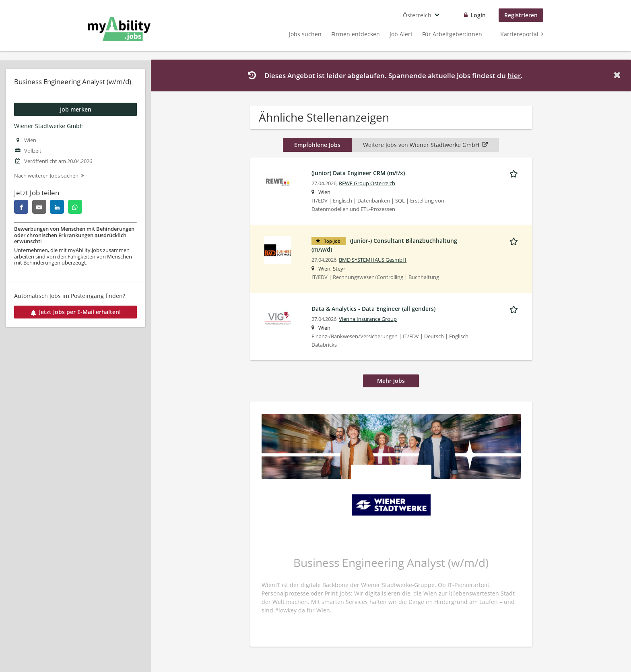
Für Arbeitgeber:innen (452, 34)
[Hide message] (619, 75)
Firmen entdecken (356, 34)
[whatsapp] (75, 207)
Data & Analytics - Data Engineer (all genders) (373, 309)
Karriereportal (519, 34)
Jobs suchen (305, 34)
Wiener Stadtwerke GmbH (49, 126)
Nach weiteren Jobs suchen (46, 176)
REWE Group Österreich (367, 183)
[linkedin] (57, 207)
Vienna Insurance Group (368, 319)
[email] (39, 207)
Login (478, 15)
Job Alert (401, 34)
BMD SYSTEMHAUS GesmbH (373, 260)
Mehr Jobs (391, 381)
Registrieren (521, 15)
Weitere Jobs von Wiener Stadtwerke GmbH (425, 145)
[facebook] (21, 207)
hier (514, 75)
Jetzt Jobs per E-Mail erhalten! (76, 312)
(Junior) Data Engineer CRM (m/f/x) (358, 173)
